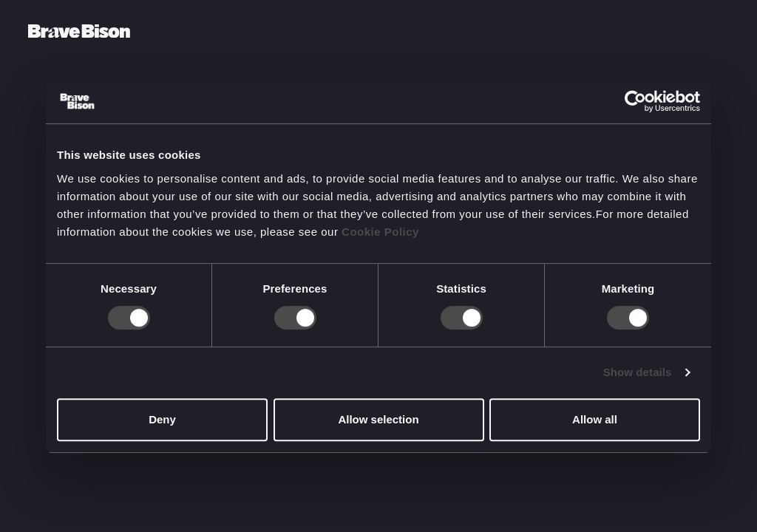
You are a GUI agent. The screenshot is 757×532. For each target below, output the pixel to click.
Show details (638, 372)
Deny (162, 419)
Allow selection (378, 419)
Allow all (595, 419)
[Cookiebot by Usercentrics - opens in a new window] (635, 101)
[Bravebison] (79, 31)
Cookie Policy (380, 232)
